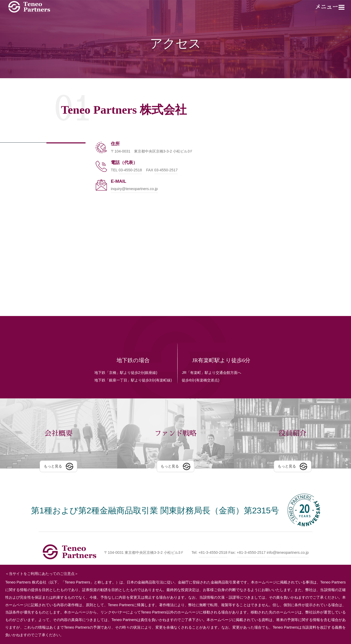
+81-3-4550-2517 (251, 552)
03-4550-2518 (130, 170)
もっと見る (53, 468)
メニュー (327, 7)
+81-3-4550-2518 (213, 552)
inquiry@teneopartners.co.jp (134, 189)
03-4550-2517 (166, 170)
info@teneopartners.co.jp (288, 552)
